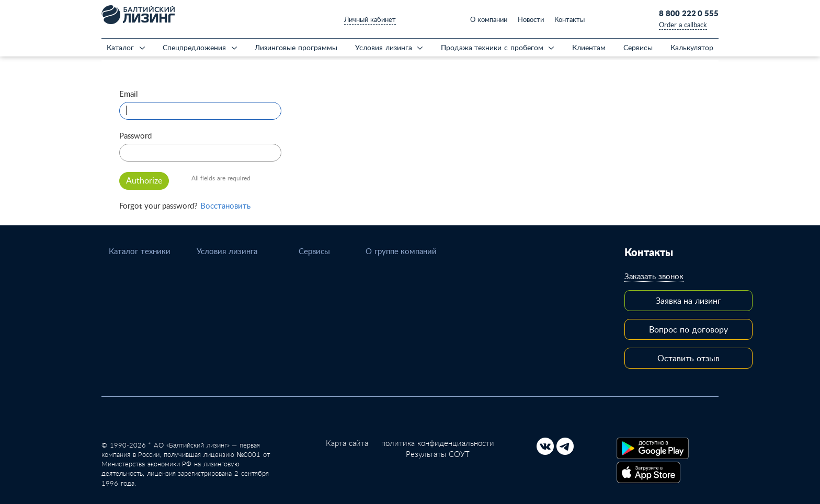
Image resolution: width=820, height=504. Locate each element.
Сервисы (314, 251)
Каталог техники (140, 251)
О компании (489, 19)
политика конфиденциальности (438, 443)
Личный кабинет (370, 19)
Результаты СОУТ (438, 454)
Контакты (570, 19)
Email (129, 94)
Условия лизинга (227, 251)
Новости (531, 19)
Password (135, 135)
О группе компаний (401, 251)
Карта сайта (347, 443)
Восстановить (225, 205)
